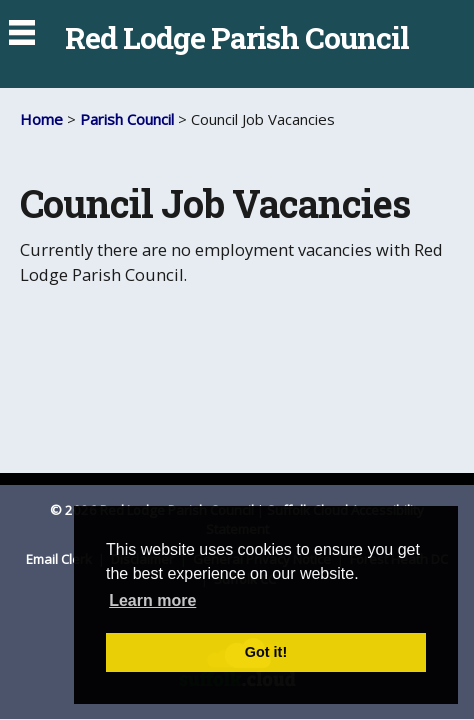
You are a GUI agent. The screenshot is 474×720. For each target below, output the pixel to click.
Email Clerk (60, 559)
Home (41, 119)
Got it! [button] (266, 652)
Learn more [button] (152, 600)
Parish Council (127, 119)
